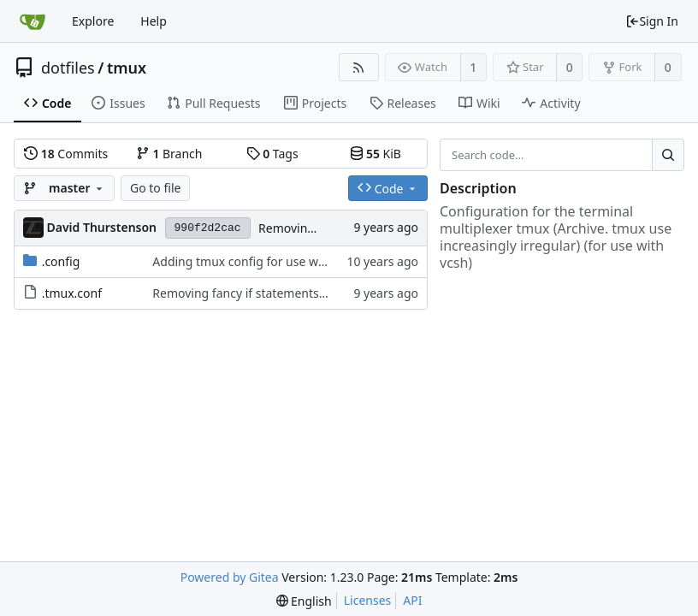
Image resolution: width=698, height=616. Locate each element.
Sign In (652, 21)
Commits (66, 154)
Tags (272, 154)
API (412, 600)
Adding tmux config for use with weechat (268, 261)
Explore (93, 21)
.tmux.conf (72, 293)
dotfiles (68, 68)
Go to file (155, 188)
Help (154, 21)
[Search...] (668, 155)
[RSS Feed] (359, 67)
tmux (127, 68)
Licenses (368, 600)
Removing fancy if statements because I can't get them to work (329, 293)
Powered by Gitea (230, 577)
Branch (169, 154)
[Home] (33, 21)
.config (61, 261)
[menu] (304, 601)
